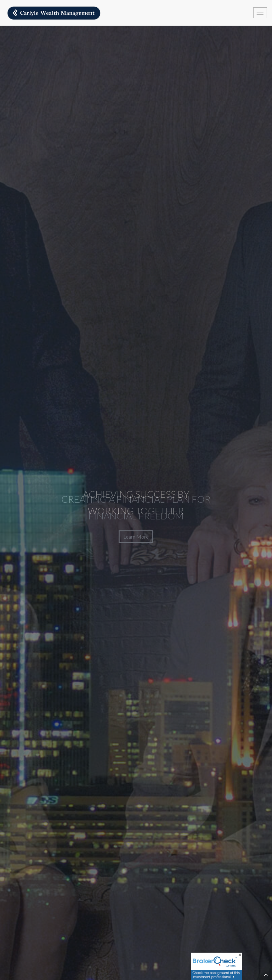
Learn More (136, 536)
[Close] (239, 955)
